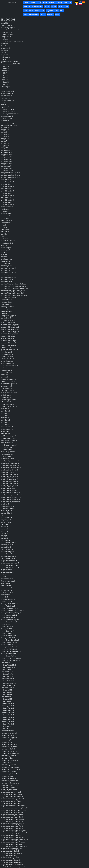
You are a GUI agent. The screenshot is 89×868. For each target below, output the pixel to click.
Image (43, 15)
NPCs (39, 3)
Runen (47, 7)
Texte (26, 3)
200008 (10, 19)
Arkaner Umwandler (31, 15)
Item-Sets (68, 3)
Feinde (32, 3)
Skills (60, 7)
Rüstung (59, 3)
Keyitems (50, 11)
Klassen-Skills (40, 11)
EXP (62, 11)
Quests (54, 7)
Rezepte (27, 7)
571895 (10, 34)
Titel (26, 11)
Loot (57, 11)
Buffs (66, 7)
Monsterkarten (37, 7)
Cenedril (50, 15)
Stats (31, 11)
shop (57, 15)
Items (45, 3)
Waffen (51, 3)
